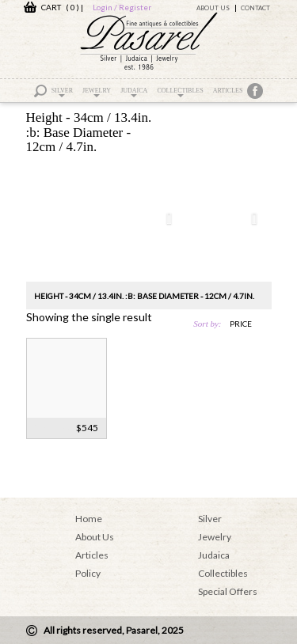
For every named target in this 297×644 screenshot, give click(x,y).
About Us (213, 8)
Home (89, 519)
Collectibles (180, 92)
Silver (62, 92)
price (241, 324)
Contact (255, 8)
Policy (88, 573)
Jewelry (97, 92)
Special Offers (228, 591)
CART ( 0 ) (51, 7)
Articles (228, 91)
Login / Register (122, 7)
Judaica (134, 92)
